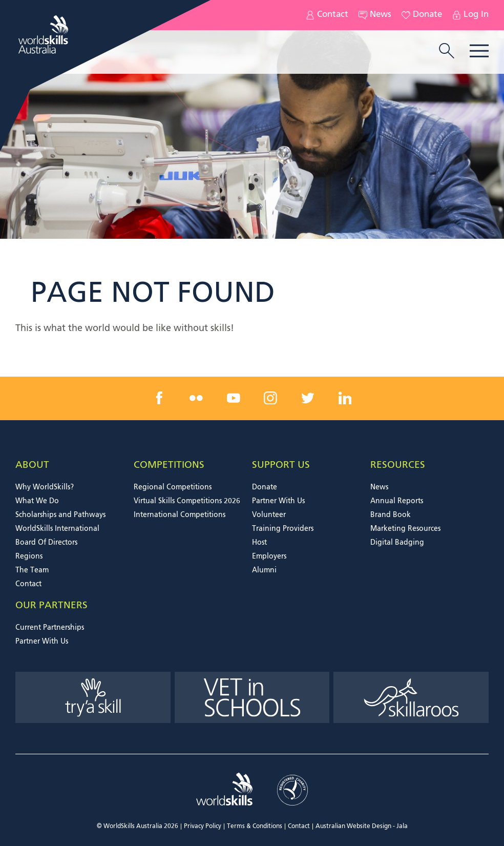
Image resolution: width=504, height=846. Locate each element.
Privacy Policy (203, 827)
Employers (269, 556)
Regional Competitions (173, 487)
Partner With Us (278, 501)
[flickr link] (196, 398)
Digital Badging (397, 543)
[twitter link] (308, 398)
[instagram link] (270, 398)
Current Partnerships (50, 628)
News (375, 15)
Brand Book (391, 515)
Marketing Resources (405, 529)
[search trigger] (447, 52)
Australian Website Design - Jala (362, 827)
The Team (32, 570)
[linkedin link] (345, 398)
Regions (29, 556)
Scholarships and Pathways (60, 515)
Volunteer (269, 515)
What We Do (37, 501)
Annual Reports (397, 501)
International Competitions (180, 515)
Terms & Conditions (255, 827)
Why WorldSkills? (45, 487)
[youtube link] (234, 398)
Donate (422, 15)
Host (259, 543)
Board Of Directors (46, 543)
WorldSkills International (57, 529)
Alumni (264, 570)
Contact (327, 15)
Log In (470, 15)
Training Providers (283, 529)
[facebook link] (159, 398)
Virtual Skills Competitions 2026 (187, 501)
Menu (479, 51)
